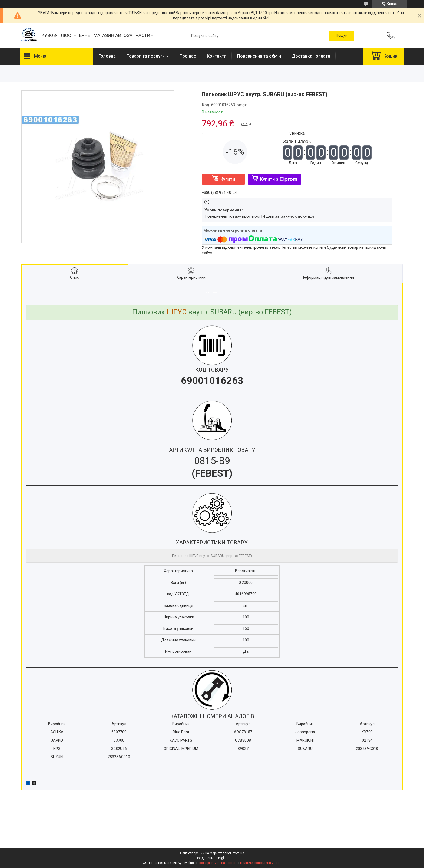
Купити (228, 179)
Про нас (188, 56)
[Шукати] (342, 36)
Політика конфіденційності (261, 863)
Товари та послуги (146, 56)
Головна (107, 56)
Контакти (217, 56)
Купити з (279, 179)
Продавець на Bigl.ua (212, 858)
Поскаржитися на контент (218, 863)
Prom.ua (238, 853)
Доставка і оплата (311, 56)
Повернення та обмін (259, 56)
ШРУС (177, 312)
